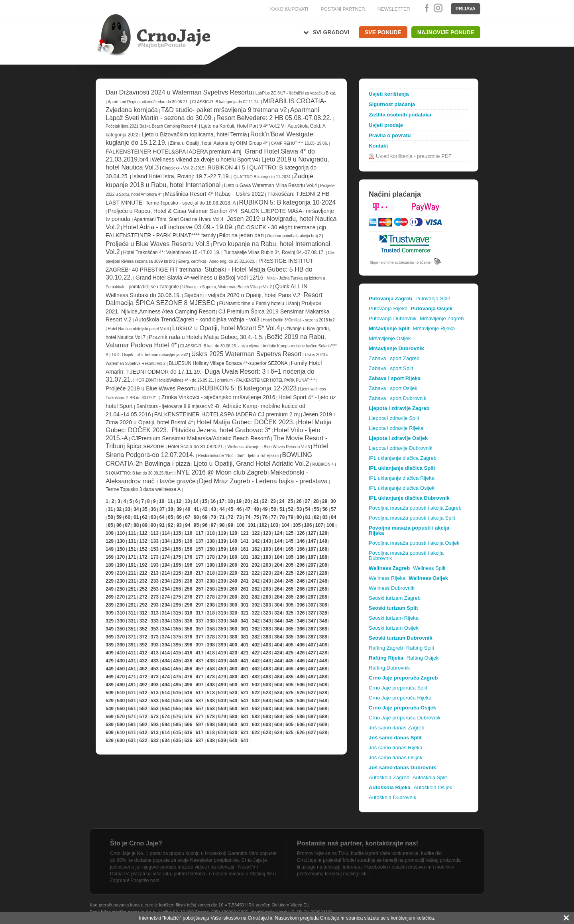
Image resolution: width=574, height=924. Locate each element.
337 (200, 621)
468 (323, 669)
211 (132, 573)
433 (155, 661)
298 (211, 605)
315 (177, 613)
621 (244, 733)
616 (188, 733)
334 (166, 621)
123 (267, 533)
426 (301, 653)
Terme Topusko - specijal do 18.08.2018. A (191, 203)
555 (177, 709)
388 (323, 637)
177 (200, 557)
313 (155, 613)
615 (177, 733)
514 (166, 693)
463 (267, 669)
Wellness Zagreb (389, 568)
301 (244, 605)
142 (256, 541)
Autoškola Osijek (433, 787)
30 (333, 501)
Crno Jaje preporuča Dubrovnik (405, 718)
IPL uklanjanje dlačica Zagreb (403, 458)
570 (121, 717)
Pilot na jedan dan (242, 235)
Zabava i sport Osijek (393, 388)
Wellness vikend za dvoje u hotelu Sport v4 (205, 160)
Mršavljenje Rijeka (434, 328)
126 (301, 533)
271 (132, 597)
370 (121, 637)
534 (166, 701)
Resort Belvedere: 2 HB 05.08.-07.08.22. (274, 118)
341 (244, 621)
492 (143, 685)
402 (256, 645)
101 (252, 525)
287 (312, 597)
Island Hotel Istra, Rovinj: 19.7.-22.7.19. (181, 176)
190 (121, 565)
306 (301, 605)
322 (256, 613)
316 (188, 613)
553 (155, 709)
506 (301, 685)
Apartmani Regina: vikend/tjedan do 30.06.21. (148, 102)
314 (166, 613)
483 (267, 677)
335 (177, 621)
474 (166, 677)
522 (256, 693)
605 (289, 725)
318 (211, 613)
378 (211, 637)
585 (289, 717)
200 (233, 565)
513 (155, 693)
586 (301, 717)
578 (211, 717)
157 (200, 549)
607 (312, 725)
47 (248, 509)
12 (179, 501)
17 (221, 501)
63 (153, 517)
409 (110, 653)
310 (121, 613)
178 (211, 557)
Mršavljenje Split (389, 328)
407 (312, 645)
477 (200, 677)
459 (222, 669)
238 (211, 581)
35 (145, 509)
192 (143, 565)
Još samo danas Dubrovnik (402, 767)
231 (132, 581)
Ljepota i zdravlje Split (394, 418)
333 (155, 621)
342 (256, 621)
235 (177, 581)
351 (132, 629)
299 (222, 605)
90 (153, 525)
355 (177, 629)
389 (110, 645)
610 (121, 733)
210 (121, 573)
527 (312, 693)
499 (222, 685)
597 (200, 725)
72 (231, 517)
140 (233, 541)
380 (233, 637)
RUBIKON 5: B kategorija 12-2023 (248, 388)
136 (188, 541)
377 (200, 637)
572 (143, 717)
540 (233, 701)
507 (312, 685)
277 (200, 597)
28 (316, 501)
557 (200, 709)
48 (256, 509)
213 (155, 573)
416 (188, 653)
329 (110, 621)
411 (132, 653)
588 (323, 717)
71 (222, 517)
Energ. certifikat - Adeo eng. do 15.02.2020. (217, 261)
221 (244, 573)
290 (121, 605)
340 (233, 621)
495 (177, 685)
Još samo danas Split (395, 738)
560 (233, 709)
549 (110, 709)
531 (132, 701)
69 (205, 517)
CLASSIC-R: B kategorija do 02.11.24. (226, 102)
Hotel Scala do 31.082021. (196, 447)
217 (200, 573)
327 (312, 613)
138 (211, 541)
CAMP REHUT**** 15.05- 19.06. (300, 143)
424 (278, 653)
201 (244, 565)
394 (166, 645)
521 (244, 693)
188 (323, 557)
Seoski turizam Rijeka (394, 618)
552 (143, 709)
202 (256, 565)
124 (278, 533)
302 (256, 605)
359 (222, 629)
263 (267, 589)
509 (110, 693)
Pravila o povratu (390, 135)
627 (312, 733)
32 (119, 509)
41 (196, 509)
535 (177, 701)
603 (267, 725)
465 (289, 669)
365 (289, 629)
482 (256, 677)
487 (312, 677)
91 (162, 525)
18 (230, 501)
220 (233, 573)
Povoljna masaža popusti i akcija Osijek (414, 543)
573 (155, 717)
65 (170, 517)
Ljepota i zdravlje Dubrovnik (401, 448)
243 (267, 581)
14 (196, 501)
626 (301, 733)
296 (188, 605)
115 (177, 533)
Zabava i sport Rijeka (395, 378)
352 (143, 629)
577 (200, 717)
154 (166, 549)
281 (244, 597)
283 (267, 597)
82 (316, 517)
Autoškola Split (430, 777)
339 (222, 621)
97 (213, 525)
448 (323, 661)
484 (278, 677)
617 (200, 733)
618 (211, 733)
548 (323, 701)
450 (121, 669)
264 (278, 589)
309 (110, 613)
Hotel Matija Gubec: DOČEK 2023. (246, 422)
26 (299, 501)
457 (200, 669)
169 (110, 557)
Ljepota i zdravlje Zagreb (399, 408)
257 (200, 589)
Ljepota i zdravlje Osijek (398, 438)
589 (110, 725)
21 (256, 501)
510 (121, 693)
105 (297, 525)
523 (267, 693)
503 (267, 685)
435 (177, 661)
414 (166, 653)
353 (155, 629)
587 (312, 717)
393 (155, 645)
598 (211, 725)
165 (289, 549)
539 (222, 701)
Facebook (425, 8)
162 (256, 549)
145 (289, 541)
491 (132, 685)
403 (267, 645)
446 (301, 661)
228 (323, 573)
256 (188, 589)
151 (132, 549)
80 (299, 517)
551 (132, 709)
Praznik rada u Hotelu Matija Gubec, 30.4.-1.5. (206, 337)
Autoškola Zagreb (389, 777)
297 (200, 605)
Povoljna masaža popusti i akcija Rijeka (409, 530)
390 (121, 645)
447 (312, 661)
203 (267, 565)
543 (267, 701)
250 (121, 589)
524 (278, 693)
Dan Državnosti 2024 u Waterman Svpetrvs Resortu (179, 92)
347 (312, 621)
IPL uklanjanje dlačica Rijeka (402, 478)
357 (200, 629)
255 (177, 589)
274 (166, 597)
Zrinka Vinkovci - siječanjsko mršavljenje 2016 (218, 397)
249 (110, 589)
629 (110, 741)
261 (244, 589)
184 (278, 557)
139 (222, 541)
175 (177, 557)
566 (301, 709)
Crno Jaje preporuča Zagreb (403, 678)
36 (153, 509)
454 (166, 669)
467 (312, 669)
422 (256, 653)
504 (278, 685)
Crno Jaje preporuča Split (398, 688)
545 (289, 701)
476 (188, 677)
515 (177, 693)
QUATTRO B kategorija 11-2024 (262, 177)
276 (188, 597)
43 (213, 509)
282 (256, 597)
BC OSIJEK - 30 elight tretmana (276, 227)
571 (132, 717)
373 (155, 637)
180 (233, 557)
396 (188, 645)
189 (110, 565)
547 (312, 701)
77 (273, 517)
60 (127, 517)
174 (166, 557)
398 (211, 645)
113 (155, 533)
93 (179, 525)
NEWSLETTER (394, 9)
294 (166, 605)
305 (289, 605)
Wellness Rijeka (387, 578)
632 (143, 741)
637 (200, 741)
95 (196, 525)
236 (188, 581)
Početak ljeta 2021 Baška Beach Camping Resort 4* (152, 126)
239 (222, 581)
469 (110, 677)
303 (267, 605)
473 (155, 677)
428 (323, 653)
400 (233, 645)
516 (188, 693)
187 (312, 557)
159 (222, 549)
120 (233, 533)
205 (289, 565)
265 (289, 589)
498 (211, 685)
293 (155, 605)
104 (285, 525)
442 (256, 661)
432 (143, 661)
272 (143, 597)
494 (166, 685)
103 (274, 525)
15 (204, 501)
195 (177, 565)
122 (256, 533)
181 (244, 557)
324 (278, 613)
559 (222, 709)
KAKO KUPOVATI (289, 9)
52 (291, 509)
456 (188, 669)
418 (211, 653)
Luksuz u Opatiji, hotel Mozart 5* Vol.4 (226, 328)
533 (155, 701)
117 (200, 533)
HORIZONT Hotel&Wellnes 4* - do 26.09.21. (175, 380)
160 (233, 549)
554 (166, 709)
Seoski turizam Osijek (394, 628)
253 (155, 589)
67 (188, 517)
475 (177, 677)
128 (323, 533)
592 (143, 725)
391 (132, 645)
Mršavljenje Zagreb (442, 318)
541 (244, 701)
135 (177, 541)
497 (200, 685)
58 (110, 517)
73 (239, 517)
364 (278, 629)
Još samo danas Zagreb (396, 728)
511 (132, 693)
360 (233, 629)
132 (143, 541)
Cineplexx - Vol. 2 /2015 (183, 168)
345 (289, 621)
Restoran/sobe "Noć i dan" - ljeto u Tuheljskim (239, 456)
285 (289, 597)
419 (222, 653)
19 (239, 501)
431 (132, 661)
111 (132, 533)
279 (222, 597)
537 (200, 701)
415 (177, 653)
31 (110, 509)
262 (256, 589)
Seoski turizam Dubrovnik (401, 638)
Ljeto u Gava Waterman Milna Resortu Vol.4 (270, 185)
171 (132, 557)
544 (278, 701)
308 (323, 605)
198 (211, 565)
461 (244, 669)
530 (121, 701)
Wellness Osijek (428, 578)
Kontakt (378, 146)
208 (323, 565)
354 (166, 629)
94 (188, 525)
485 (289, 677)
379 (222, 637)
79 (291, 517)
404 (278, 645)
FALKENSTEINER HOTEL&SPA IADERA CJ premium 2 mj (227, 414)
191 (132, 565)
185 (289, 557)
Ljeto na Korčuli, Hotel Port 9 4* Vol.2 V (243, 126)
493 (155, 685)
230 (121, 581)
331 (132, 621)
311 (132, 613)
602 (256, 725)
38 (170, 509)
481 (244, 677)
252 (143, 589)
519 (222, 693)
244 (278, 581)
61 (136, 517)
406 (301, 645)
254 (166, 589)
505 (289, 685)
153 (155, 549)
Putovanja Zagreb (390, 298)
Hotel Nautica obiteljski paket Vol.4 (138, 329)
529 (110, 701)
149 (110, 549)
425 (289, 653)
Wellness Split (429, 568)
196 (188, 565)
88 (136, 525)
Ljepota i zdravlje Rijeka (396, 428)
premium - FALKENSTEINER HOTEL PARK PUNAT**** (266, 380)
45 (231, 509)
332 (143, 621)
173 (155, 557)
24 (282, 501)
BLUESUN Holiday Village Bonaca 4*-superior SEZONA (228, 363)
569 (110, 717)
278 (211, 597)
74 (248, 517)
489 (110, 685)
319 (222, 613)
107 (319, 525)
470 (121, 677)
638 (211, 741)
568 (323, 709)
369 (110, 637)
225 (289, 573)
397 (200, 645)
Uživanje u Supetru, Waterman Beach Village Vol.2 (227, 287)
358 (211, 629)
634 (166, 741)
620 (233, 733)
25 (290, 501)
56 (325, 509)
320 (233, 613)
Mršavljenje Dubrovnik (396, 348)
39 (179, 509)
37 (162, 509)
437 (200, 661)
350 (121, 629)
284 (278, 597)
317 (200, 613)
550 (121, 709)
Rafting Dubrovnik (389, 668)
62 (145, 517)
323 (267, 613)
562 (256, 709)
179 (222, 557)
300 (233, 605)
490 (121, 685)
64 (162, 517)
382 (256, 637)
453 (155, 669)
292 (143, 605)
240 (233, 581)
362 (256, 629)
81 (308, 517)
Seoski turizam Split (393, 608)
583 (267, 717)
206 (301, 565)
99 (231, 525)
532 (143, 701)
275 (177, 597)
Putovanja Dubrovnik (393, 318)
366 (301, 629)
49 (265, 509)
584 (278, 717)
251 (132, 589)
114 (166, 533)
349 (110, 629)
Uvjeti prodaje (386, 125)
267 (312, 589)
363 (267, 629)
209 (110, 573)
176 (188, 557)
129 (110, 541)
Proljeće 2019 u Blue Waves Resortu (151, 388)
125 (289, 533)
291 (132, 605)
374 (166, 637)
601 (244, 725)
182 (256, 557)
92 (170, 525)
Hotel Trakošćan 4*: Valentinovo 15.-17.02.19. (172, 252)
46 (239, 509)
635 (177, 741)
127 (312, 533)
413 (155, 653)
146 (301, 541)
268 (323, 589)
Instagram (438, 8)
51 (282, 509)
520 (233, 693)
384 (278, 637)
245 (289, 581)
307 (312, 605)
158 (211, 549)
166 (301, 549)
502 (256, 685)
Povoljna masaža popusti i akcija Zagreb (415, 508)
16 (213, 501)
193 (155, 565)
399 (222, 645)
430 (121, 661)
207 (312, 565)
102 (263, 525)
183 (267, 557)
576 (188, 717)
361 (244, 629)
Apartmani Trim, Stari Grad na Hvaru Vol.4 (179, 219)
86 (119, 525)
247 (312, 581)
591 (132, 725)
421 (244, 653)
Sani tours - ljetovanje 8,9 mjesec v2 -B (178, 406)
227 (312, 573)
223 (267, 573)
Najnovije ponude (446, 32)
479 (222, 677)
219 (222, 573)
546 (301, 701)
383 (267, 637)
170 (121, 557)
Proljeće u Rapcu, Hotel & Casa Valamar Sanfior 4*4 (172, 211)
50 (273, 509)
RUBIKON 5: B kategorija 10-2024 (288, 202)
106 (308, 525)
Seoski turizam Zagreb (395, 598)
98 (222, 525)
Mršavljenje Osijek (390, 338)
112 (143, 533)
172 (143, 557)
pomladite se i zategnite (154, 287)
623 (267, 733)
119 (222, 533)
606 (301, 725)
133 (155, 541)
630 (121, 741)
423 (267, 653)
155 (177, 549)
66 (179, 517)
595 (177, 725)
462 (256, 669)
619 (222, 733)
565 (289, 709)
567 (312, 709)
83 (325, 517)
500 (233, 685)
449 (110, 669)
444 (278, 661)
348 (323, 621)
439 (222, 661)
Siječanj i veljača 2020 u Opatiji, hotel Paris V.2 (242, 295)
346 (301, 621)
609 (110, 733)
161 (244, 549)
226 (301, 573)
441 (244, 661)
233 (155, 581)
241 (244, 581)
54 (308, 509)
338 (211, 621)
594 (166, 725)
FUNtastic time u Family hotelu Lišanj (259, 303)
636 (188, 741)
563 (267, 709)
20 (247, 501)
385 (289, 637)
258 (211, 589)
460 (233, 669)
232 (143, 581)
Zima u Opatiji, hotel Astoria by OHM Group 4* (219, 143)
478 (211, 677)
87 (127, 525)
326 (301, 613)
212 (143, 573)
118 (211, 533)
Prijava (466, 9)
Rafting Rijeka (386, 658)
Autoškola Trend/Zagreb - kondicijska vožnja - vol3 (197, 319)
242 (256, 581)
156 (188, 549)
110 (121, 533)
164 (278, 549)
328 (323, 613)
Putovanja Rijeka (388, 308)
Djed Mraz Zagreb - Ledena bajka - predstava (263, 481)
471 (132, 677)
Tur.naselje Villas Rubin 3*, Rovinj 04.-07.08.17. (274, 252)
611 (132, 733)
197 (200, 565)
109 (110, 533)
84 (333, 517)
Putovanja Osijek (432, 308)
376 (188, 637)
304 (278, 605)
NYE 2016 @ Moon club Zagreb (222, 472)
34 (136, 509)
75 (256, 517)
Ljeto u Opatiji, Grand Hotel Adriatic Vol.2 (251, 464)
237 (200, 581)
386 (301, 637)
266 (301, 589)
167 (312, 549)
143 (267, 541)
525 (289, 693)
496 (188, 685)
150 (121, 549)
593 (155, 725)
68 (196, 517)
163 (267, 549)
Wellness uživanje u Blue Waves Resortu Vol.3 (269, 447)
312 (143, 613)
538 (211, 701)
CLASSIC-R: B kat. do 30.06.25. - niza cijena (220, 346)
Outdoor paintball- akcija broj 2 (294, 236)
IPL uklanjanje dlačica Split (402, 468)
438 (211, 661)
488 (323, 677)
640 (233, 741)
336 (188, 621)
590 (121, 725)
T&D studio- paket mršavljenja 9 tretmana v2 (224, 110)
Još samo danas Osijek (395, 758)
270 (121, 597)
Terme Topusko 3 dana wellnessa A (143, 489)
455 (177, 669)
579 (222, 717)
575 (177, 717)
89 (145, 525)
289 (110, 605)
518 (211, 693)
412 (143, 653)
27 (308, 501)
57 (333, 509)
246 (301, 581)
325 (289, 613)
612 (143, 733)
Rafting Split (420, 648)
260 (233, 589)
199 (222, 565)
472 (143, 677)
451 (132, 669)
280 (233, 597)
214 (166, 573)
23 (273, 501)
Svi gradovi (331, 32)
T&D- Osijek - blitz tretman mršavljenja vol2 (150, 355)
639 (222, 741)
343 (267, 621)
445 (289, 661)
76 (265, 517)
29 (325, 501)
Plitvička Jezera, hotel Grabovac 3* (221, 430)
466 (301, 669)
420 (233, 653)
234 (166, 581)
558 (211, 709)
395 (177, 645)
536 (188, 701)
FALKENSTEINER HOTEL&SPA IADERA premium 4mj (174, 152)
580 (233, 717)
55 (316, 509)
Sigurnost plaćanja (392, 104)
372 (143, 637)
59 (119, 517)
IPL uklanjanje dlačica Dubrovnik (409, 498)
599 (222, 725)
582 (256, 717)
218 (211, 573)
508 (323, 685)
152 (143, 549)
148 (323, 541)
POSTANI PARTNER (343, 9)
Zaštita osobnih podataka (400, 115)
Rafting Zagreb (386, 648)
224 (278, 573)
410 (121, 653)
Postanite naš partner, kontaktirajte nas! (358, 843)
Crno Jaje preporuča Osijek (402, 708)
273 (155, 597)
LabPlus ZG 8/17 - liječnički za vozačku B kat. (296, 93)
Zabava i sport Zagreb (394, 358)
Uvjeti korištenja (389, 94)
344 (278, 621)
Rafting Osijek (423, 658)
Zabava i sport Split (391, 368)
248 (323, 581)
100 (240, 525)
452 (143, 669)
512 (143, 693)
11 (170, 501)
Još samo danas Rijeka (395, 748)
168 (323, 549)
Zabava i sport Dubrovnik (398, 398)
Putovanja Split (433, 298)
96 (205, 525)
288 (323, 597)
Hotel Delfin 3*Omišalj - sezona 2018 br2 (299, 320)
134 (166, 541)
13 (187, 501)
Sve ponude (383, 32)
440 (233, 661)
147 (312, 541)
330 (121, 621)
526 (301, 693)
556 (188, 709)
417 (200, 653)
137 (200, 541)
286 (301, 597)
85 (110, 525)
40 (188, 509)
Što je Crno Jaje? (136, 843)
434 (166, 661)
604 (278, 725)
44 (222, 509)
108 (330, 525)
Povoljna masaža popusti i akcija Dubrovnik (406, 556)
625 (289, 733)
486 (301, 677)
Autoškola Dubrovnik (392, 797)
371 (132, 637)
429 (110, 661)
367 (312, 629)
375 (177, 637)
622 (256, 733)
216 (188, 573)
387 (312, 637)
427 (312, 653)
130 (121, 541)
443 (267, 661)
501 (244, 685)
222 (256, 573)
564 (278, 709)
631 (132, 741)
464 (278, 669)
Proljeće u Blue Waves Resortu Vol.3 (158, 244)
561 (244, 709)
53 (299, 509)
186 (301, 557)
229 (110, 581)
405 (289, 645)
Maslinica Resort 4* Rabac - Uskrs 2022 (214, 194)
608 (323, 725)
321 (244, 613)
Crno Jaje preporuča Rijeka (400, 698)
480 (233, 677)
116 (188, 533)
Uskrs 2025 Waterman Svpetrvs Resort (247, 354)
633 (155, 741)
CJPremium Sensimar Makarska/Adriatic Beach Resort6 (201, 438)
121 (244, 533)
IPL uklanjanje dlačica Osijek (402, 488)
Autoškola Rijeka (390, 787)
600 (233, 725)
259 (222, 589)
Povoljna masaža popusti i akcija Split (412, 518)
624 (278, 733)
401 (244, 645)
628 (323, 733)
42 (205, 509)
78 (282, 517)
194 (166, 565)
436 (188, 661)
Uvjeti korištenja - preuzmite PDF (414, 156)
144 (278, 541)
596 (188, 725)
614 (166, 733)
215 (177, 573)
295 (177, 605)
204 (278, 565)
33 (127, 509)
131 (132, 541)
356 (188, 629)
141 (244, 541)
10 (162, 501)
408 (323, 645)
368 (323, 629)
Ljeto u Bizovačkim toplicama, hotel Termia (194, 134)
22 (264, 501)
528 (323, 693)
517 (200, 693)
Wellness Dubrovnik (392, 588)
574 (166, 717)
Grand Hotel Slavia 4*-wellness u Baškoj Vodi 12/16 (200, 278)
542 (256, 701)
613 (155, 733)
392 (143, 645)
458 (211, 669)
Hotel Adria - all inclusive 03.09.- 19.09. (178, 227)
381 (244, 637)
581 (244, 717)
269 (110, 597)
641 (244, 741)
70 (213, 517)
